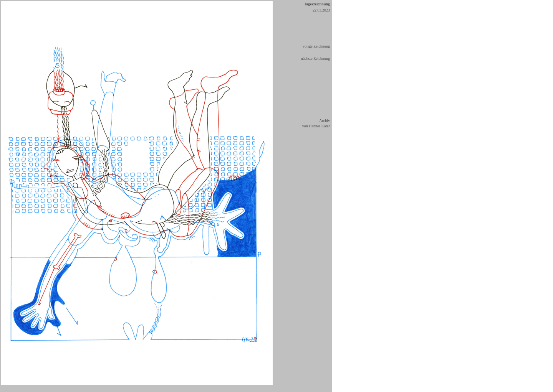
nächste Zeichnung (315, 58)
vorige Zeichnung (316, 46)
